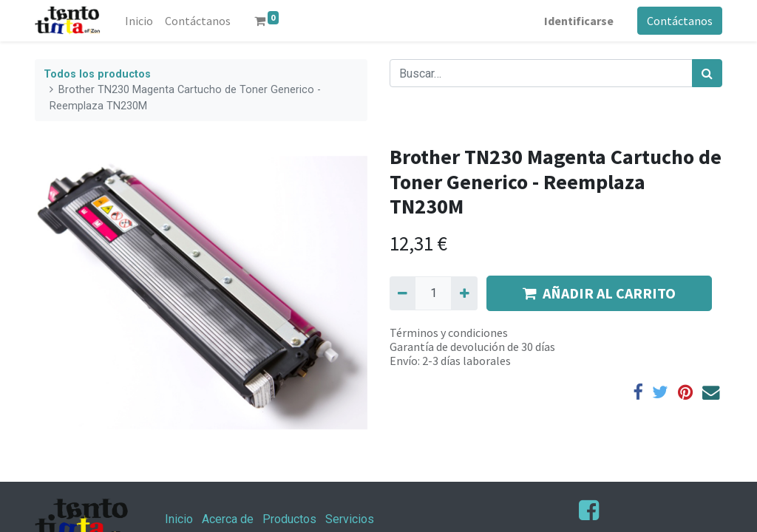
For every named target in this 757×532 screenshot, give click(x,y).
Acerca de (228, 519)
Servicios (350, 519)
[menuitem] (139, 21)
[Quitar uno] (403, 293)
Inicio (179, 519)
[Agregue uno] (464, 293)
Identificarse (579, 21)
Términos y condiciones (449, 332)
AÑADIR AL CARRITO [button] (599, 293)
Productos (289, 519)
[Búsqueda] (707, 73)
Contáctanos (680, 21)
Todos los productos (97, 74)
